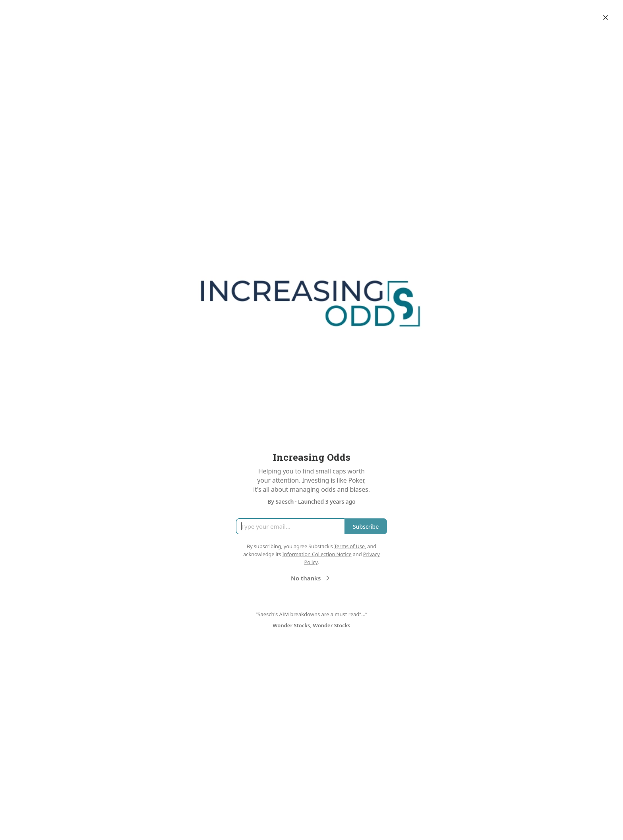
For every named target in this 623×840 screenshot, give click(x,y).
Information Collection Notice (317, 554)
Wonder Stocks (332, 625)
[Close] (606, 17)
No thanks (311, 578)
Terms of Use (349, 546)
